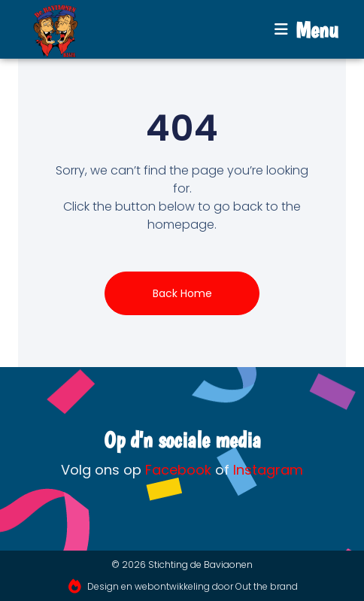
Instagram (268, 470)
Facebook (178, 470)
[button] (306, 30)
